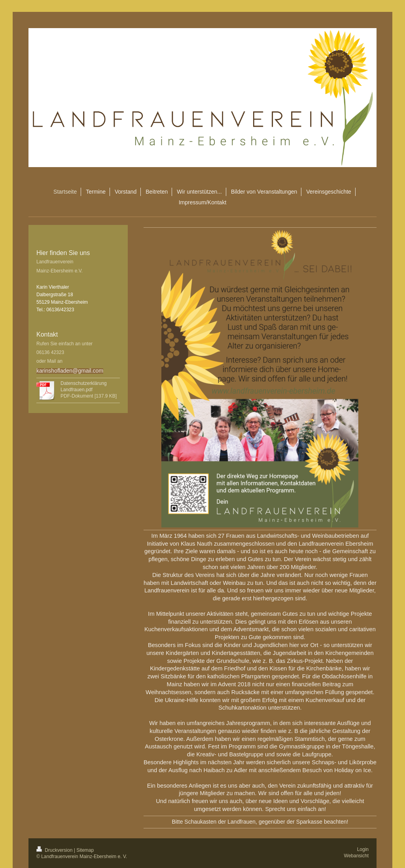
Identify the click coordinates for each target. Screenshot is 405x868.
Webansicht (356, 856)
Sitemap (85, 850)
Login (363, 849)
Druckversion (55, 850)
